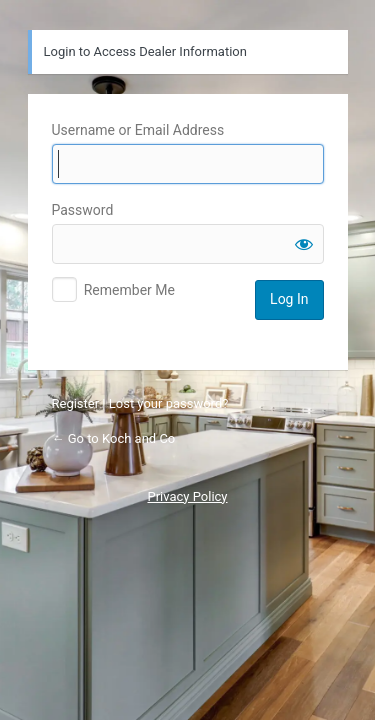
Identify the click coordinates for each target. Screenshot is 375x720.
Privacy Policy (187, 496)
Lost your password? (169, 403)
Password (83, 210)
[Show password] (304, 244)
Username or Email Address (138, 130)
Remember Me (129, 290)
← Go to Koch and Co (114, 438)
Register (76, 403)
